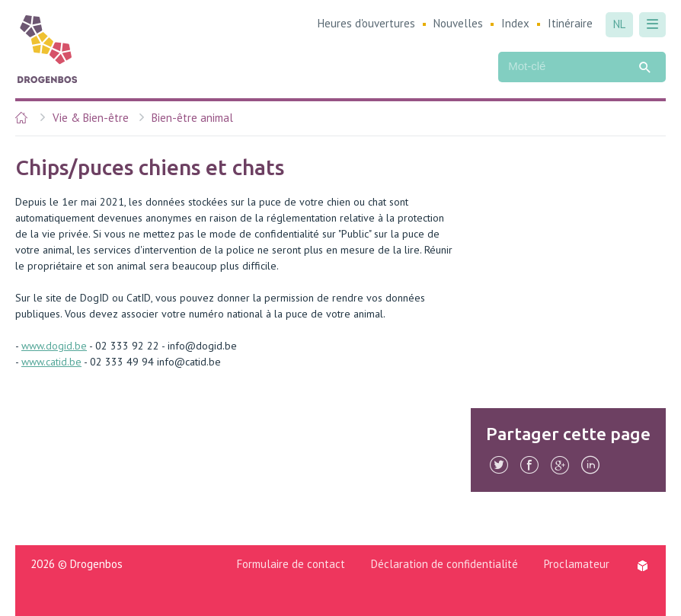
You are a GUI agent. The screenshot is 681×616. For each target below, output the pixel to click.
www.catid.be (51, 362)
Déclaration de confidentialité (444, 564)
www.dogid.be (54, 346)
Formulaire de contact (291, 564)
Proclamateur (577, 564)
